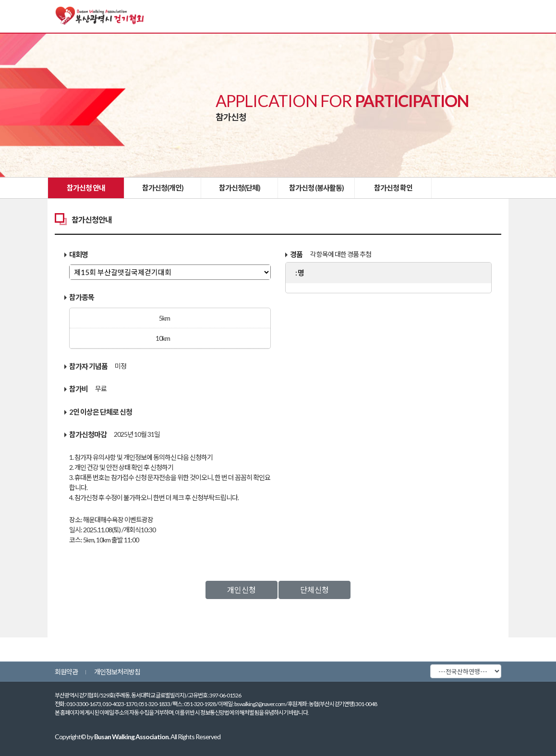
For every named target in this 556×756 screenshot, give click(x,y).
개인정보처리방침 (117, 672)
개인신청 (242, 590)
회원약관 (66, 672)
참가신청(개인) (163, 188)
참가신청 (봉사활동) (316, 188)
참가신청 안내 (86, 188)
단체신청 (314, 590)
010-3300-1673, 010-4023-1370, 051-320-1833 (118, 704)
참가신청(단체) (240, 188)
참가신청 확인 (393, 188)
